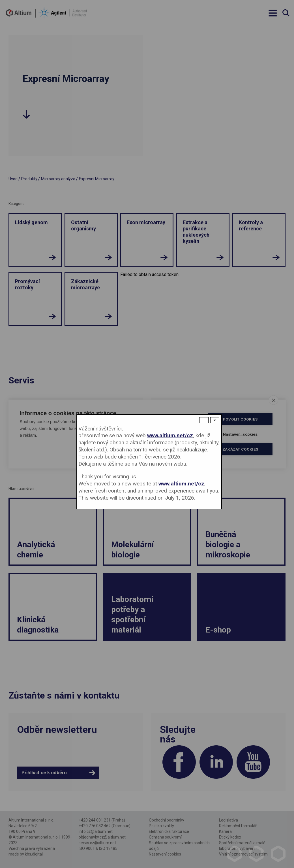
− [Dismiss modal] (204, 420)
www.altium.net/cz (170, 435)
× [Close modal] (215, 420)
